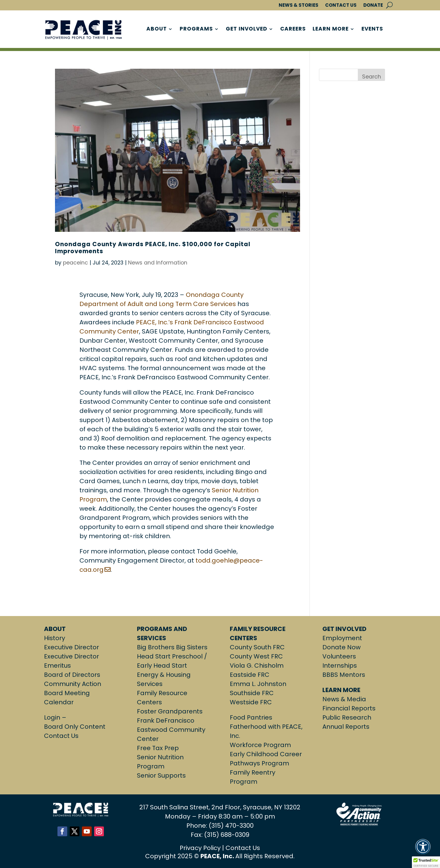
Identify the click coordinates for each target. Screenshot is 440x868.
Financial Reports (349, 708)
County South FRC (257, 647)
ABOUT (157, 29)
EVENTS (372, 29)
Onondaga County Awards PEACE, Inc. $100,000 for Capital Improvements (153, 248)
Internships (340, 666)
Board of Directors (72, 675)
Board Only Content (75, 727)
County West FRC (256, 656)
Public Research (347, 717)
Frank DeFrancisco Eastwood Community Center (171, 730)
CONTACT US (341, 5)
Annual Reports (346, 727)
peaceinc (75, 263)
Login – (56, 717)
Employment (342, 638)
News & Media (344, 699)
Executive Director (71, 647)
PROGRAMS (196, 29)
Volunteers (339, 656)
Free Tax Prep (158, 748)
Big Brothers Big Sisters (172, 647)
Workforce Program (260, 745)
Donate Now (341, 647)
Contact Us (61, 736)
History (55, 638)
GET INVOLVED (247, 29)
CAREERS (293, 29)
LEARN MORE (331, 29)
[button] (423, 850)
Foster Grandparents (170, 711)
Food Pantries (251, 717)
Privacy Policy (200, 848)
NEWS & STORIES (299, 5)
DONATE (373, 5)
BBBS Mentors (344, 675)
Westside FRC (251, 702)
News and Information (158, 263)
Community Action (73, 684)
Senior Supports (161, 775)
